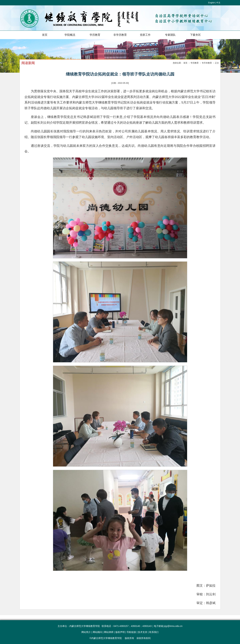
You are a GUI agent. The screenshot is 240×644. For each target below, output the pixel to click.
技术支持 (143, 632)
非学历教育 (120, 35)
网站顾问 (97, 632)
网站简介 (86, 632)
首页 (45, 35)
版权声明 (120, 632)
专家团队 (170, 35)
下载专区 (195, 35)
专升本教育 (207, 63)
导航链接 (131, 632)
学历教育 (95, 35)
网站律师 (109, 632)
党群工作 (145, 35)
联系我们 (154, 632)
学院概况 (70, 35)
